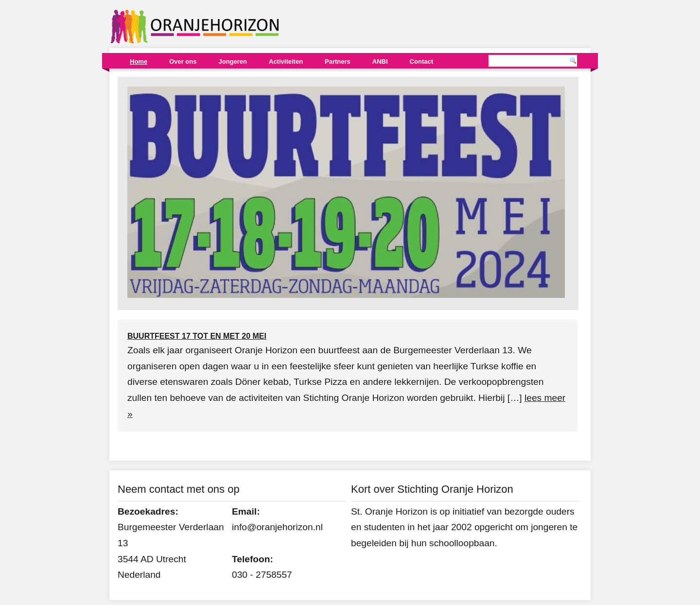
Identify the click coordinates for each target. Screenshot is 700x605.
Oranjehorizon (195, 26)
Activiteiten (286, 61)
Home (139, 61)
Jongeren (233, 61)
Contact (421, 61)
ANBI (380, 61)
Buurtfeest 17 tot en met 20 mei (197, 336)
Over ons (183, 61)
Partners (338, 61)
